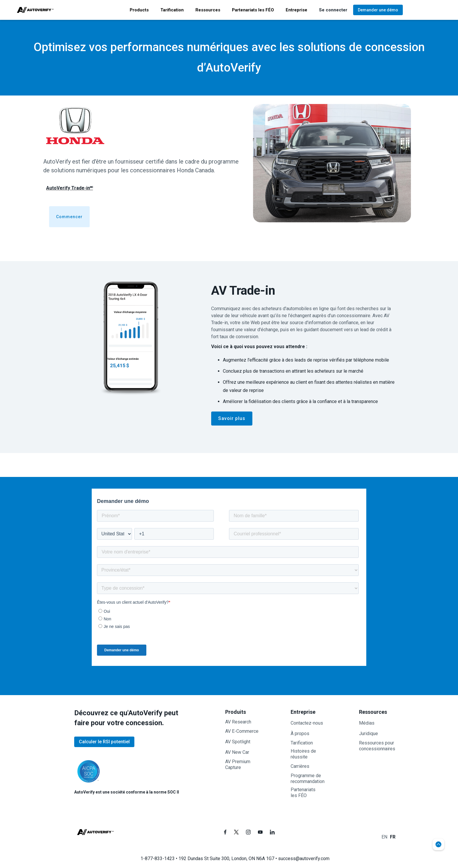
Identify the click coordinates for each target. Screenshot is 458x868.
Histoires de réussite (303, 754)
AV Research (238, 722)
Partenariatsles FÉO (303, 793)
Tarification (302, 743)
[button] (139, 10)
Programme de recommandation (308, 778)
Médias (367, 723)
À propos (300, 734)
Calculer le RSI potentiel (104, 742)
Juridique (368, 734)
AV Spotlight (238, 742)
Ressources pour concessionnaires (377, 746)
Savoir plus (232, 418)
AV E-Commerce (242, 731)
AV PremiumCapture (238, 764)
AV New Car (237, 752)
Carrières (300, 766)
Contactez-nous (307, 723)
